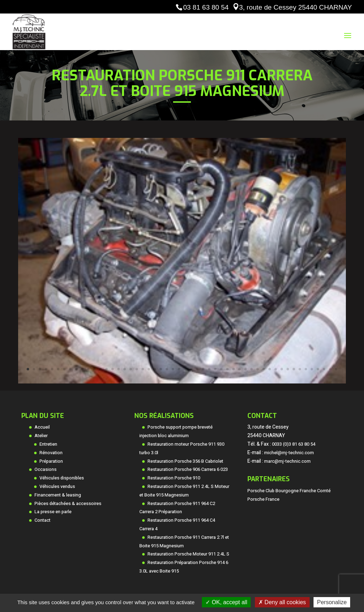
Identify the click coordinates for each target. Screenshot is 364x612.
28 (191, 369)
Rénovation (51, 453)
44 (288, 369)
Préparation (51, 461)
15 (113, 369)
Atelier (41, 436)
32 (215, 369)
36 (239, 369)
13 (100, 369)
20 (143, 369)
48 (312, 369)
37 (245, 369)
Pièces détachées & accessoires (68, 504)
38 (251, 369)
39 (258, 369)
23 (161, 369)
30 (203, 369)
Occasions (45, 469)
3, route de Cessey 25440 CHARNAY (296, 7)
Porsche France (263, 499)
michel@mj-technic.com (289, 453)
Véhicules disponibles (62, 478)
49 (318, 369)
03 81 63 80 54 (206, 7)
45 (294, 369)
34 (227, 369)
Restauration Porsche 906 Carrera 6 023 (188, 469)
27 (185, 369)
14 (106, 369)
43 (282, 369)
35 (233, 369)
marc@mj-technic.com (287, 461)
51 (330, 369)
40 (264, 369)
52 (336, 369)
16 (119, 369)
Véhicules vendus (57, 487)
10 (82, 369)
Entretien (48, 444)
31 (209, 369)
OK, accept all (226, 602)
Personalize (332, 602)
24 (167, 369)
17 (125, 369)
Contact (42, 520)
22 (155, 369)
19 (137, 369)
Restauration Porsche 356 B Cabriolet (185, 461)
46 (300, 369)
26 (179, 369)
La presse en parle (53, 512)
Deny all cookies (282, 602)
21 (149, 369)
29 (197, 369)
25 (173, 369)
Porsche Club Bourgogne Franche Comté (289, 491)
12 (94, 369)
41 (270, 369)
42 (276, 369)
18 (131, 369)
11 (88, 369)
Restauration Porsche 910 (174, 478)
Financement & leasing (58, 495)
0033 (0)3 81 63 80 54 (294, 444)
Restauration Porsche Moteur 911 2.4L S (188, 554)
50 (324, 369)
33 (221, 369)
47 (306, 369)
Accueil (42, 427)
